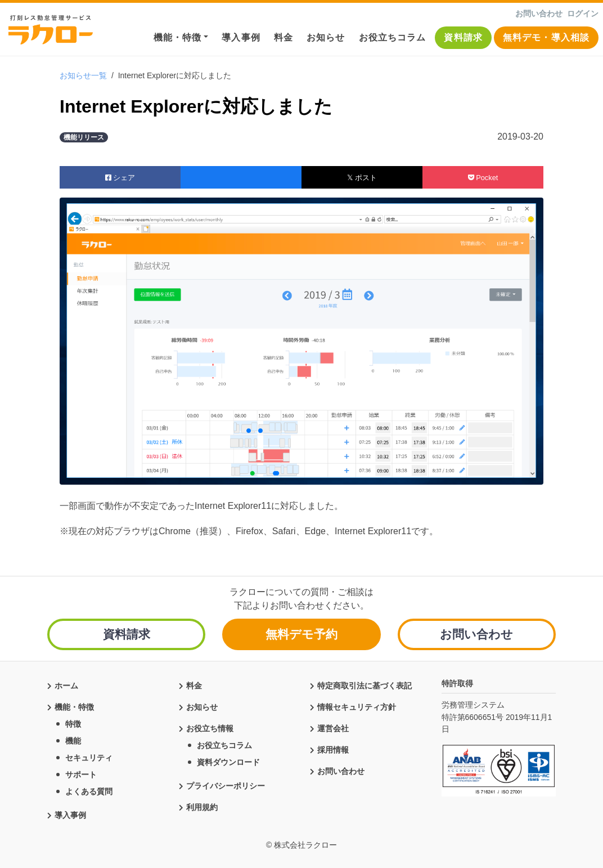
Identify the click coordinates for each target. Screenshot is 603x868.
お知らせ (326, 37)
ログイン (583, 14)
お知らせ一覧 (83, 75)
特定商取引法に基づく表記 (364, 684)
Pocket (483, 178)
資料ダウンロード (228, 760)
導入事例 (241, 37)
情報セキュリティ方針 (357, 705)
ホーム (66, 684)
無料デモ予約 (301, 634)
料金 (283, 37)
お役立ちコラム (393, 37)
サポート (81, 773)
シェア (120, 178)
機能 (73, 739)
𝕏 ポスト (362, 178)
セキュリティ (89, 756)
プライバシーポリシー (226, 784)
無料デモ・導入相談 (546, 37)
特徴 (73, 722)
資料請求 (463, 37)
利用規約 (202, 806)
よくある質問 (89, 790)
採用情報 (333, 748)
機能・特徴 (178, 37)
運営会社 (333, 727)
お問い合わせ (539, 14)
